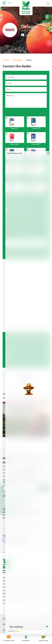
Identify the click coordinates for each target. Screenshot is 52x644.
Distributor (26, 640)
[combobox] (8, 89)
